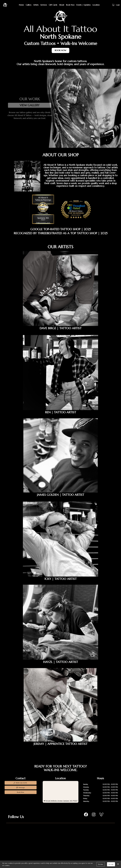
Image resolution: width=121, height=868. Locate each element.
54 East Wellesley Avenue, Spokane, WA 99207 (61, 801)
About (62, 5)
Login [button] (118, 5)
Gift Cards (53, 5)
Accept (111, 864)
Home (21, 5)
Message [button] (21, 787)
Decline (101, 864)
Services (44, 5)
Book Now (70, 5)
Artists (36, 5)
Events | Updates (83, 5)
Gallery (29, 5)
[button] (113, 5)
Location (96, 5)
